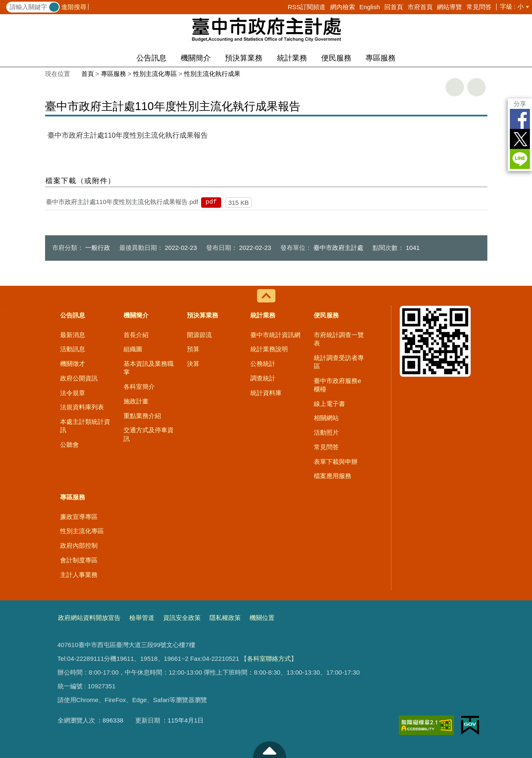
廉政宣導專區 (79, 517)
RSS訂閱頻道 (306, 7)
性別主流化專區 (155, 74)
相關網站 (326, 418)
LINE (520, 159)
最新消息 (73, 335)
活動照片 (326, 432)
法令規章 (73, 393)
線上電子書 (329, 404)
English (369, 7)
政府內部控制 (79, 545)
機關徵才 (73, 364)
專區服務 (381, 58)
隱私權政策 (225, 618)
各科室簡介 (139, 387)
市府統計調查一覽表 (339, 339)
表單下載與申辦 (336, 462)
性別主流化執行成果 (212, 74)
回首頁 (394, 7)
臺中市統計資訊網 (275, 335)
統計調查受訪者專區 (339, 362)
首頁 (88, 74)
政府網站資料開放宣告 (89, 618)
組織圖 (133, 349)
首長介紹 (136, 335)
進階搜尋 (74, 7)
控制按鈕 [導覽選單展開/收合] (266, 296)
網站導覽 (449, 7)
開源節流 (199, 335)
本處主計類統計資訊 (85, 426)
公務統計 (263, 364)
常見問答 (479, 7)
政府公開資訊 (79, 378)
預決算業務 (244, 58)
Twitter (520, 139)
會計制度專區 (79, 560)
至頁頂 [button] (270, 750)
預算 (193, 349)
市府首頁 (420, 7)
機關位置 (262, 618)
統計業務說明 (269, 349)
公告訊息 (151, 58)
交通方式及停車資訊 (149, 434)
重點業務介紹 (142, 416)
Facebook (520, 119)
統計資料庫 (266, 393)
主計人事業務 (79, 575)
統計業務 (292, 58)
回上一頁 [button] (477, 87)
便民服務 (336, 58)
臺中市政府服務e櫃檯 (337, 385)
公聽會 (69, 444)
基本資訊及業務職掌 (149, 368)
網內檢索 (343, 7)
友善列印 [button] (455, 87)
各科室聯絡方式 (269, 659)
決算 (193, 364)
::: (3, 5)
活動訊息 (73, 349)
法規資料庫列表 (82, 407)
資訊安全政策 (182, 618)
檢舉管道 (142, 618)
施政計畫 (136, 401)
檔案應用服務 (333, 476)
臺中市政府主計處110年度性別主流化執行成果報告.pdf (122, 202)
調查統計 (263, 378)
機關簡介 (196, 58)
